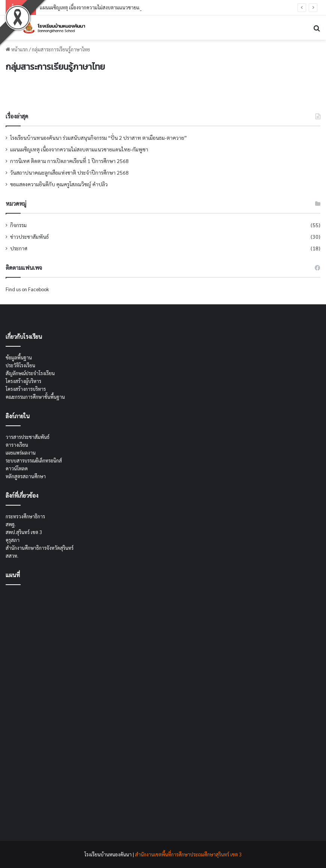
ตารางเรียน (17, 445)
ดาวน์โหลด (17, 468)
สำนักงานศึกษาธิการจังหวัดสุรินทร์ (40, 548)
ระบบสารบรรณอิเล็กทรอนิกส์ (34, 460)
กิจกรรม (18, 225)
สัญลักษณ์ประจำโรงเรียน (30, 373)
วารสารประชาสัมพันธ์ (28, 437)
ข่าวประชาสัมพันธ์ (29, 236)
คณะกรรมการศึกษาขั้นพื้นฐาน (35, 397)
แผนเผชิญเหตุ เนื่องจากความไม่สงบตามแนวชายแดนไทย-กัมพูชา (105, 7)
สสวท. (12, 556)
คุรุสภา (13, 540)
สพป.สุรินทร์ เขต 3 (24, 532)
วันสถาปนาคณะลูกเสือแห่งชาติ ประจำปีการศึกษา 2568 (69, 172)
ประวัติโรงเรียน (20, 365)
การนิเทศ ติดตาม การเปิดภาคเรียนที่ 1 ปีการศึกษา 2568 (69, 161)
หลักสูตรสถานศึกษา (26, 476)
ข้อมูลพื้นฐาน (19, 357)
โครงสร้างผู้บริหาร (23, 381)
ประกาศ (19, 248)
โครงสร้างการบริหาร (26, 389)
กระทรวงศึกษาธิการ (25, 516)
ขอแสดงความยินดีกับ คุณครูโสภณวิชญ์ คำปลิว (59, 184)
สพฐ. (11, 524)
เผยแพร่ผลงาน (21, 453)
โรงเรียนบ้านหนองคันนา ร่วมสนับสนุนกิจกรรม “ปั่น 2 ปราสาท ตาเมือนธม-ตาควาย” (98, 138)
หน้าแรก (17, 49)
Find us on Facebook (27, 289)
